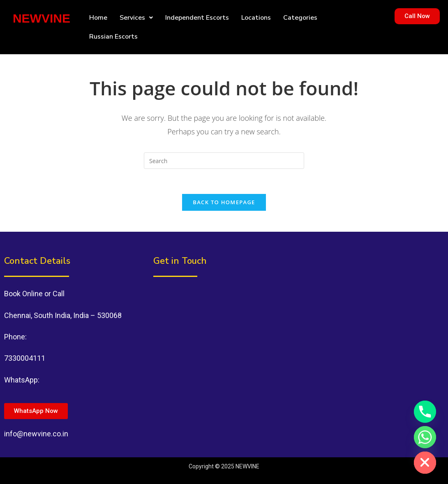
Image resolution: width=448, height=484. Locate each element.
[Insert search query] (224, 161)
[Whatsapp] (425, 437)
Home (98, 18)
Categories (300, 18)
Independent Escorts (197, 18)
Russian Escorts (113, 37)
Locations (256, 18)
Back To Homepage (224, 202)
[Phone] (425, 412)
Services (136, 18)
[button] (136, 18)
